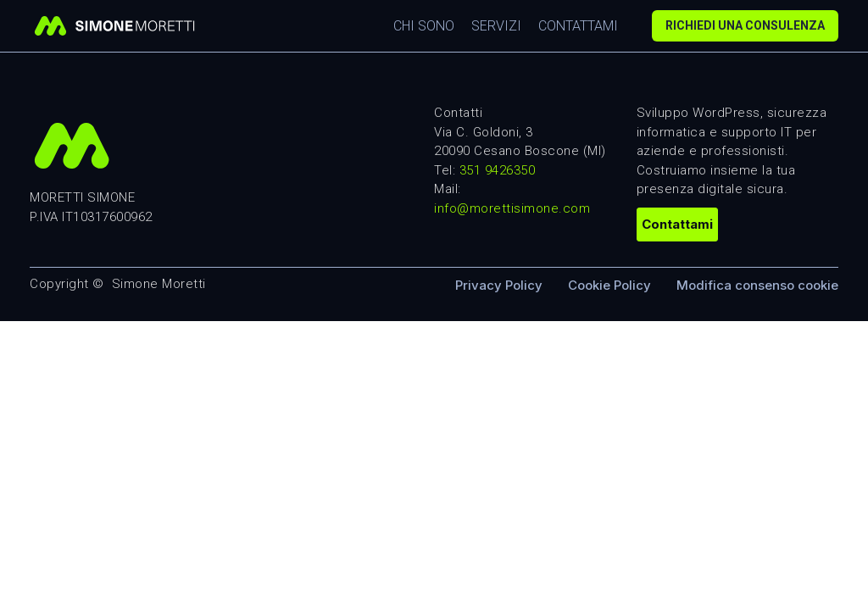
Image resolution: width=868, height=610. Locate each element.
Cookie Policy (609, 285)
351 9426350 (498, 170)
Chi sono (424, 26)
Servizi (496, 26)
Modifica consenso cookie (757, 285)
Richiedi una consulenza (745, 25)
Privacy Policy (499, 285)
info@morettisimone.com (512, 208)
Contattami (578, 26)
